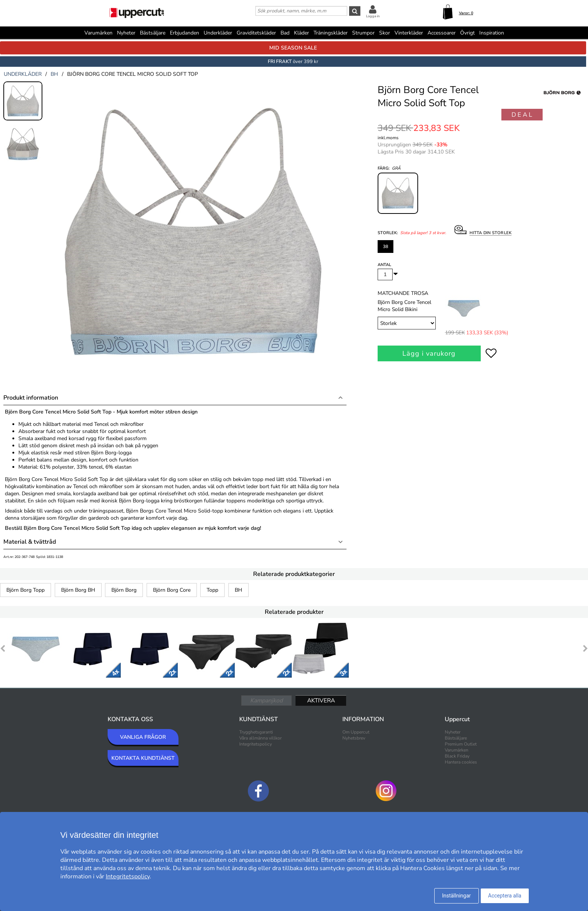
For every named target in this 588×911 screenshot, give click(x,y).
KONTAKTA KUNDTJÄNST (143, 758)
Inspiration (492, 33)
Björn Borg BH (78, 590)
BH (238, 590)
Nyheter (126, 33)
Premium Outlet (461, 744)
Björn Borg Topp (25, 590)
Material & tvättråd (30, 542)
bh (54, 74)
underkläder (23, 74)
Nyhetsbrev (354, 738)
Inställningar (457, 896)
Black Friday (457, 756)
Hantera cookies (461, 762)
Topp (212, 590)
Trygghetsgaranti (256, 732)
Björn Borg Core (172, 590)
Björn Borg (124, 590)
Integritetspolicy (256, 744)
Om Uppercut (356, 732)
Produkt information (31, 398)
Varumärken (98, 33)
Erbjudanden (184, 33)
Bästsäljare (153, 33)
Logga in (373, 16)
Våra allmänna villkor (260, 738)
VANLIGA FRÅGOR (143, 737)
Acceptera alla (505, 896)
